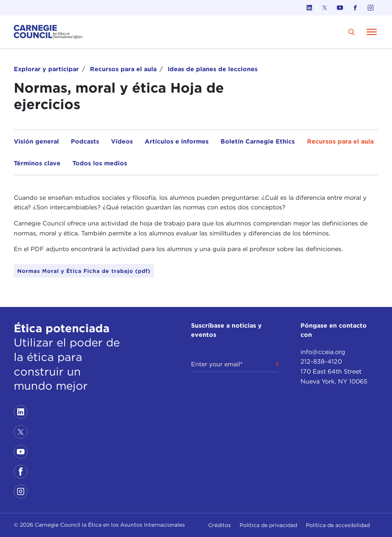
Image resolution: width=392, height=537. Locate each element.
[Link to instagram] (371, 8)
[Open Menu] (372, 32)
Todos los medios (100, 163)
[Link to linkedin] (309, 8)
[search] (352, 32)
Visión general (36, 141)
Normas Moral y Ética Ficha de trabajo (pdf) (84, 271)
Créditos (220, 525)
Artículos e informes (177, 141)
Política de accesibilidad (338, 525)
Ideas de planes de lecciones (213, 69)
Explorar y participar (46, 69)
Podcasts (85, 141)
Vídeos (122, 141)
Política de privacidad (268, 525)
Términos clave (37, 163)
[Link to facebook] (355, 8)
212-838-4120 (321, 362)
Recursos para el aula (123, 69)
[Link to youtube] (340, 8)
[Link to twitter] (325, 8)
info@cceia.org (323, 352)
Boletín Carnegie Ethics (258, 141)
